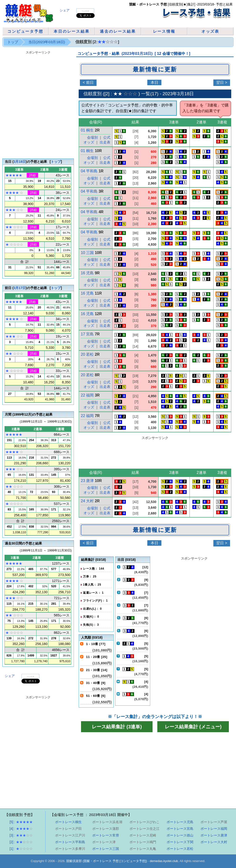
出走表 (105, 142)
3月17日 (20, 288)
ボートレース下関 (180, 842)
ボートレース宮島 (180, 829)
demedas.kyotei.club (164, 861)
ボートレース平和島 (70, 842)
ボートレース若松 (180, 849)
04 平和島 (89, 171)
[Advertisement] (48, 610)
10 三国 (87, 253)
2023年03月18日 (137, 54)
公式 (107, 137)
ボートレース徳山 (180, 835)
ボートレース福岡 (214, 829)
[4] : (21, 829)
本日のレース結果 (72, 31)
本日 (154, 82)
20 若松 (87, 354)
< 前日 (88, 543)
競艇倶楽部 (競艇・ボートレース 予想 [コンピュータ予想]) (107, 861)
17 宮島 (87, 334)
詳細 (32, 175)
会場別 (92, 158)
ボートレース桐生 (68, 822)
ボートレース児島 (180, 822)
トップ (13, 42)
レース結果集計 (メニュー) (193, 727)
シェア (65, 10)
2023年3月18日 (178, 94)
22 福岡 (87, 395)
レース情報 (164, 31)
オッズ (89, 162)
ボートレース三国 (106, 849)
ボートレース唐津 (214, 835)
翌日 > (222, 82)
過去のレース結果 (118, 31)
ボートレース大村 (214, 842)
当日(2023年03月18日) (47, 42)
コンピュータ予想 (25, 31)
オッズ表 (210, 31)
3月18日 (20, 162)
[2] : (21, 842)
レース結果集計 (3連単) (117, 727)
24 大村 (87, 501)
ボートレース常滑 (106, 835)
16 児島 (87, 273)
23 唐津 (87, 481)
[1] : (21, 849)
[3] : (21, 835)
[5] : (21, 822)
